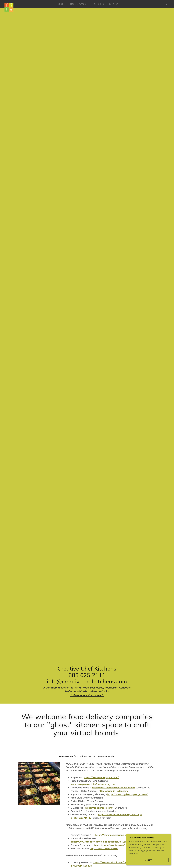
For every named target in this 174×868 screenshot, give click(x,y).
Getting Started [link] (77, 4)
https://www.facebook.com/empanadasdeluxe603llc (99, 842)
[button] (167, 4)
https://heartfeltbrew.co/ (104, 848)
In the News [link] (97, 4)
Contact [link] (113, 4)
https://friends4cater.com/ (114, 791)
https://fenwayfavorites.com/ (108, 845)
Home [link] (60, 4)
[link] (9, 4)
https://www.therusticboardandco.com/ (113, 788)
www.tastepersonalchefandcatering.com (93, 784)
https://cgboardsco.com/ (99, 808)
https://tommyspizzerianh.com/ (113, 835)
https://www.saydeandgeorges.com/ (128, 794)
